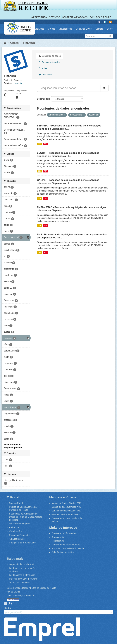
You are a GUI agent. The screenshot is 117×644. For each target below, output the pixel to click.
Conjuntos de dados (50, 56)
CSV (40, 144)
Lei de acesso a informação (22, 575)
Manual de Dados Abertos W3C (66, 503)
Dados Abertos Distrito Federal (66, 545)
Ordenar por (43, 99)
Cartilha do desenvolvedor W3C (67, 511)
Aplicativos (14, 527)
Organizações (37, 29)
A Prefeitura (39, 17)
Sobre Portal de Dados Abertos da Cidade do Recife (31, 588)
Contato (99, 29)
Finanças (29, 43)
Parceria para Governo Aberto (23, 579)
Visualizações (65, 29)
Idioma (7, 608)
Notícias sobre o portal (20, 524)
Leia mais (17, 83)
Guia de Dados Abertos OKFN (66, 514)
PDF (45, 144)
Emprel (42, 629)
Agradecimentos (17, 539)
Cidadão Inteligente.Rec (63, 552)
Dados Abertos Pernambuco (65, 533)
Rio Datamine (58, 541)
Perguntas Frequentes (20, 535)
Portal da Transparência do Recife (68, 548)
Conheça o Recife (100, 17)
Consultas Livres (84, 29)
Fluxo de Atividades (49, 62)
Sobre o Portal (16, 503)
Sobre (110, 29)
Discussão (45, 75)
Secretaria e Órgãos (75, 17)
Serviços (55, 17)
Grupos (52, 29)
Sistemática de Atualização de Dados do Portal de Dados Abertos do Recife (26, 517)
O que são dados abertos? (22, 564)
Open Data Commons (19, 583)
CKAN (9, 603)
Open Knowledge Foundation (21, 596)
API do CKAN (13, 592)
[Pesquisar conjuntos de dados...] (69, 88)
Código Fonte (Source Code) (23, 543)
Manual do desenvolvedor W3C (66, 507)
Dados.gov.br (58, 537)
